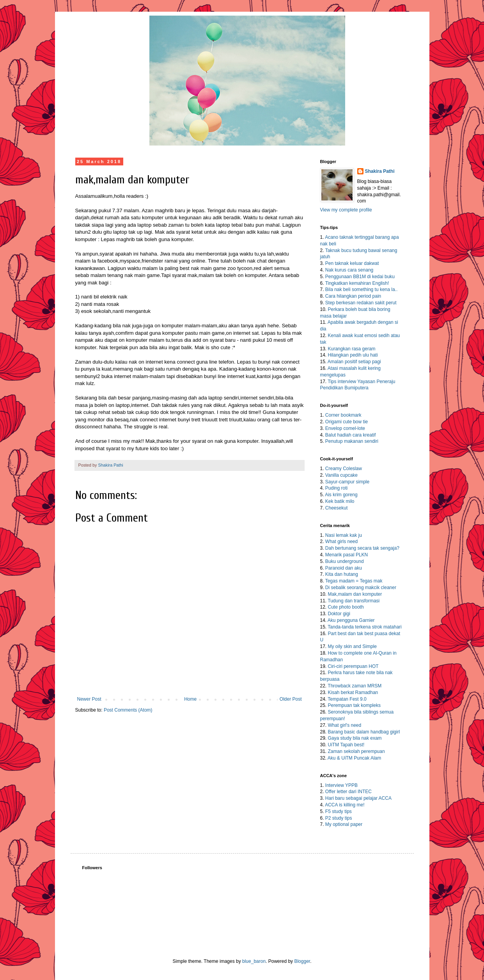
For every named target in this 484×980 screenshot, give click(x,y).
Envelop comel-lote (345, 428)
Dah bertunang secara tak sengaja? (362, 548)
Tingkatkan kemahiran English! (357, 283)
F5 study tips (339, 811)
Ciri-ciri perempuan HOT (353, 666)
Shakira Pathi (380, 171)
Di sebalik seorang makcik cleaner (361, 588)
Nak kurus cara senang (349, 270)
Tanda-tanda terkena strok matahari (364, 627)
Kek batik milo (340, 501)
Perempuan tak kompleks (354, 705)
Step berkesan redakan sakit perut (361, 303)
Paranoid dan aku (344, 568)
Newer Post (89, 699)
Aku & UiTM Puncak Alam (354, 758)
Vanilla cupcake (341, 475)
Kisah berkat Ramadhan (353, 692)
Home (190, 699)
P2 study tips (339, 818)
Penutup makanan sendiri (352, 441)
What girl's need (345, 725)
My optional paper (344, 824)
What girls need (341, 541)
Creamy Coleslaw (344, 469)
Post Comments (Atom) (128, 710)
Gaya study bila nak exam (355, 738)
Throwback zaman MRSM (355, 686)
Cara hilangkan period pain (353, 296)
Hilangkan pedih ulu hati (353, 355)
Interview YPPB (341, 785)
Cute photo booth (346, 607)
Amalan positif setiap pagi (354, 362)
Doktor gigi (339, 614)
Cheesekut (336, 508)
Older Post (291, 699)
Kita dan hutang (342, 574)
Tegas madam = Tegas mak (354, 581)
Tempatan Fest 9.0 (347, 699)
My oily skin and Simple (352, 646)
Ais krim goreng (341, 495)
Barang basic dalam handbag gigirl (364, 732)
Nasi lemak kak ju (344, 535)
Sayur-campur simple (347, 482)
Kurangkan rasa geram (352, 349)
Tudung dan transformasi (354, 601)
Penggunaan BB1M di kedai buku (360, 277)
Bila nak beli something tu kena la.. (361, 289)
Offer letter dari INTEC (348, 792)
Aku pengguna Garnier (351, 620)
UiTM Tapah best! (346, 745)
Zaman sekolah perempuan (356, 751)
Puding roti (336, 488)
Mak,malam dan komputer (355, 594)
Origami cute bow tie (347, 422)
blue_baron (254, 961)
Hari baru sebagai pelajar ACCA (358, 798)
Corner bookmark (343, 415)
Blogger (302, 961)
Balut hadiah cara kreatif (350, 435)
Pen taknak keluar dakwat (352, 263)
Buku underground (345, 561)
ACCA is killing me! (345, 805)
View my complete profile (346, 210)
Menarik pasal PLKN (347, 555)
